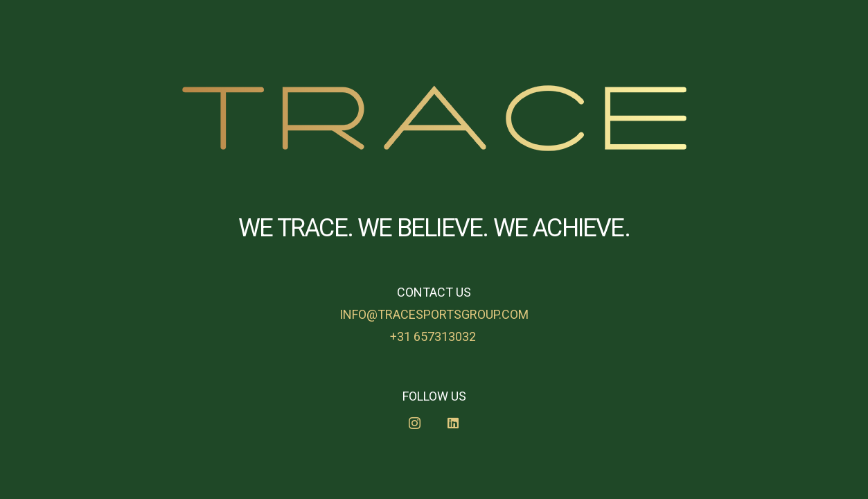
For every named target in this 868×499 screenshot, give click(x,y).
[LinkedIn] (453, 423)
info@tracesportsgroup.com (434, 314)
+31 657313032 (434, 336)
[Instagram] (415, 423)
